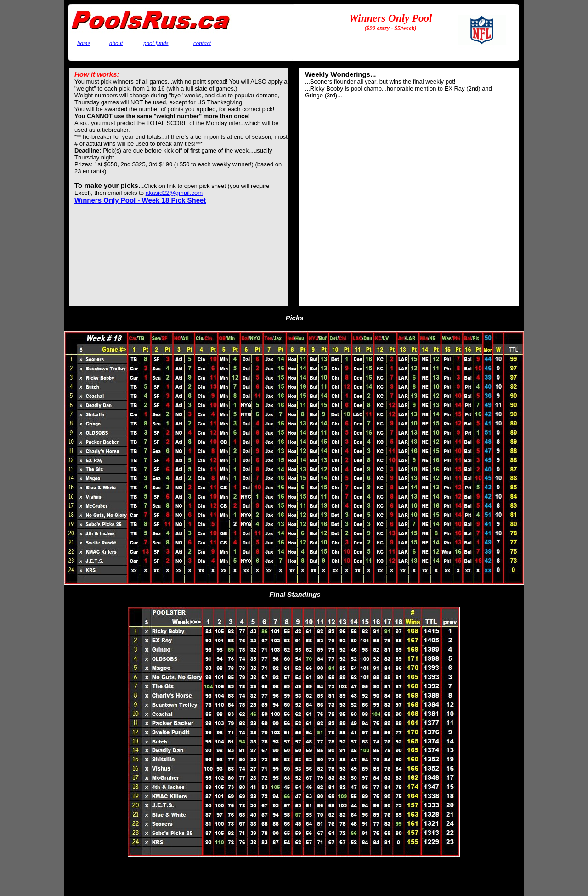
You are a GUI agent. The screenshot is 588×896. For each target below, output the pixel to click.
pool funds (156, 43)
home (84, 43)
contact (202, 43)
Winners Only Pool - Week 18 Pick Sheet (140, 200)
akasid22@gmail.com (174, 193)
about (116, 43)
